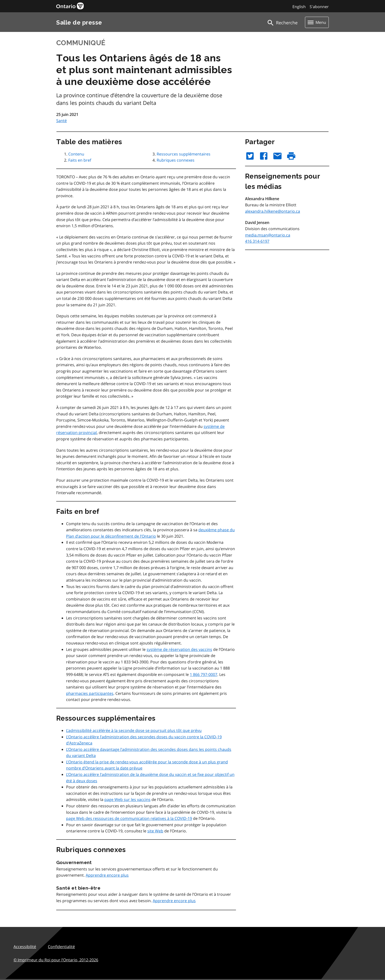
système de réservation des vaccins (179, 649)
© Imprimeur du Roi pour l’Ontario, (56, 960)
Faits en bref (80, 160)
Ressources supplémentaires (184, 154)
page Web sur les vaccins (127, 799)
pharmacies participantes (90, 693)
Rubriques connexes (176, 160)
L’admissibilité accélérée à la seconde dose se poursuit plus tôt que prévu (134, 730)
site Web (155, 831)
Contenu (76, 154)
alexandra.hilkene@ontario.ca (273, 211)
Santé (62, 121)
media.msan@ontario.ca (268, 235)
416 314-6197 (257, 241)
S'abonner (319, 7)
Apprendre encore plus (107, 875)
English (299, 7)
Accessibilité (25, 947)
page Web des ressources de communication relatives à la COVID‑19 (129, 818)
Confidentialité (61, 947)
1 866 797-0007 (204, 674)
